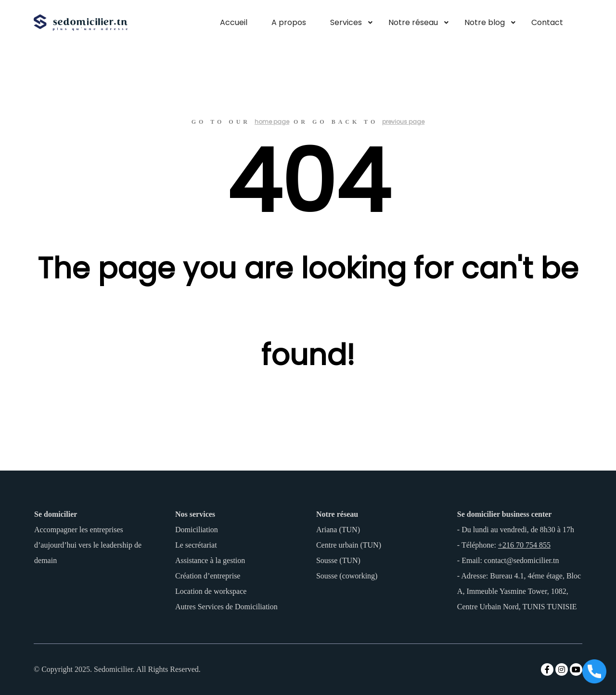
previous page (403, 122)
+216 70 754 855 (524, 545)
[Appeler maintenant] (594, 672)
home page (272, 122)
